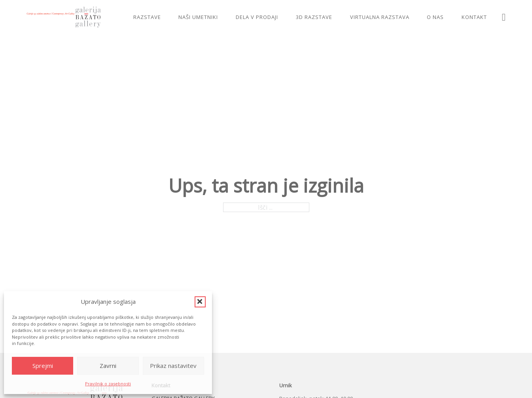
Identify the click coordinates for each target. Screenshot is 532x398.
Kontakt (474, 17)
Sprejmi (43, 366)
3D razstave (314, 17)
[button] (200, 302)
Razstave (147, 17)
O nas (435, 17)
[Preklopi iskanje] (504, 17)
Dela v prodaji (257, 17)
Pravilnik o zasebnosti (108, 384)
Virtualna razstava (380, 17)
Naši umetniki (198, 17)
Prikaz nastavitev (173, 366)
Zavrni (108, 366)
